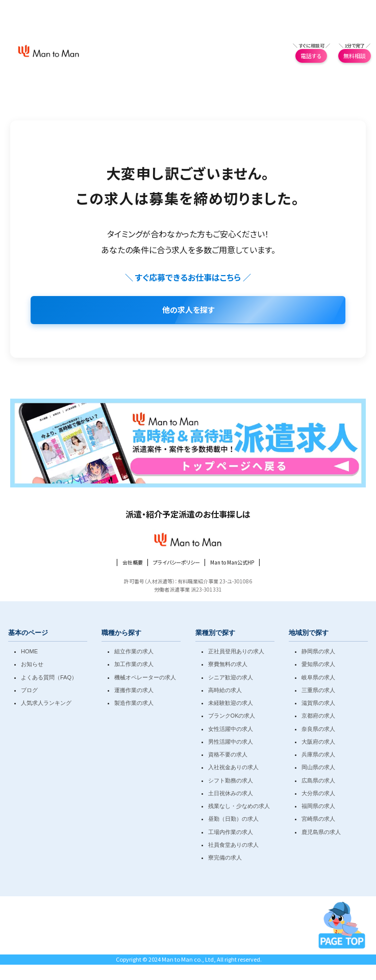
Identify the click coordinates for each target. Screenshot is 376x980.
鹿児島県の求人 (321, 832)
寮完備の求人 (225, 857)
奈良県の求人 (318, 729)
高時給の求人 (225, 690)
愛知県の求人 (318, 664)
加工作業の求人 (134, 664)
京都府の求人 (318, 716)
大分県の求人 (318, 793)
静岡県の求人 (318, 651)
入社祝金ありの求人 (233, 767)
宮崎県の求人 (318, 819)
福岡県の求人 (318, 806)
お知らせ (32, 664)
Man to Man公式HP (232, 562)
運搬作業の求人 (134, 690)
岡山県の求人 (318, 767)
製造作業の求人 (134, 703)
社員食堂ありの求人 (233, 845)
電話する (311, 56)
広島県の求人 (318, 780)
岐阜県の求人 (318, 677)
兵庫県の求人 (318, 754)
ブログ (29, 690)
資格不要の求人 (228, 754)
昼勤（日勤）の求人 (233, 819)
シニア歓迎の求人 (231, 677)
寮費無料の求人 (228, 664)
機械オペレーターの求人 (145, 677)
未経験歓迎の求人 (231, 703)
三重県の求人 (318, 690)
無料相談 (355, 56)
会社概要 (133, 562)
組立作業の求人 (134, 651)
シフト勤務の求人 (231, 780)
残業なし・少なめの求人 (239, 806)
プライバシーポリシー (177, 562)
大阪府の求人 (318, 742)
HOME (29, 651)
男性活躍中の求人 (231, 742)
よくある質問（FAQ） (49, 677)
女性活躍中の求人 (231, 729)
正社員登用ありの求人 (236, 651)
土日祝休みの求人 (231, 793)
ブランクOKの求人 (232, 716)
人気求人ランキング (46, 703)
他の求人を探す (188, 310)
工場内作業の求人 (231, 832)
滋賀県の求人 (318, 703)
